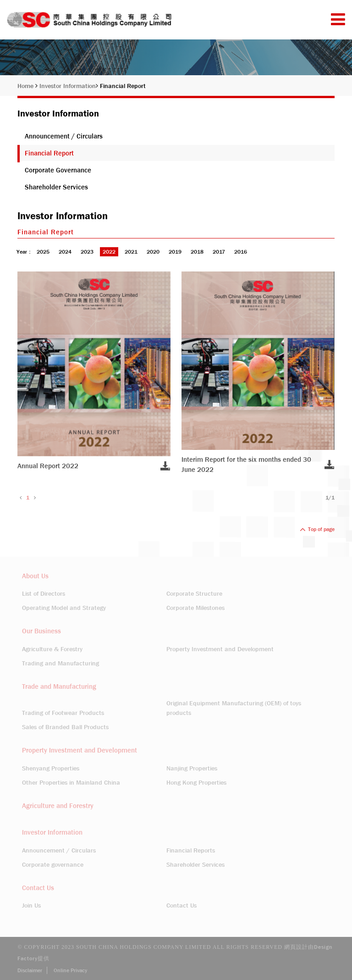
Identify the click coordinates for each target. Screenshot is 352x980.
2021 (131, 252)
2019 (175, 252)
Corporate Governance (58, 170)
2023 (87, 252)
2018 (197, 252)
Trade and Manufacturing (59, 687)
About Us (35, 576)
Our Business (41, 631)
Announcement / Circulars (64, 136)
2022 (109, 252)
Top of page (317, 529)
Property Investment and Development (80, 750)
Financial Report (123, 86)
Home (27, 86)
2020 (153, 252)
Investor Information (69, 86)
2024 (65, 252)
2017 (219, 252)
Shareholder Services (56, 187)
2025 (43, 252)
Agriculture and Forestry (58, 806)
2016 (241, 252)
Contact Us (38, 888)
